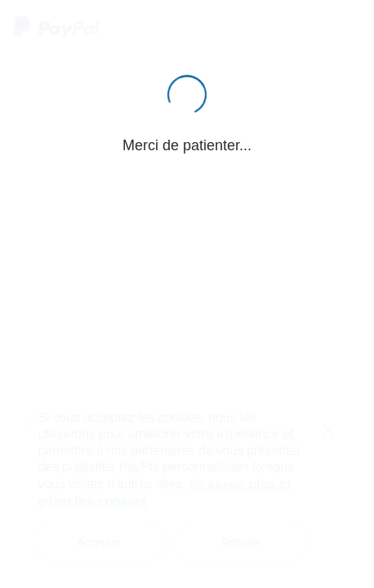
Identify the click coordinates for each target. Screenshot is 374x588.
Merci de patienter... (187, 145)
